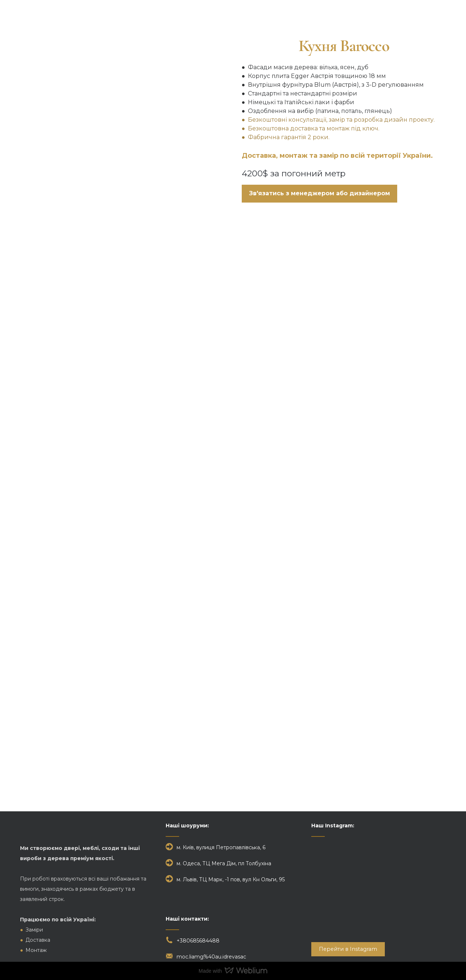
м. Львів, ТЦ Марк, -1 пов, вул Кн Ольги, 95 (231, 879)
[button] (319, 194)
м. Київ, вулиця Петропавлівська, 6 (221, 847)
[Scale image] (233, 309)
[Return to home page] (50, 17)
